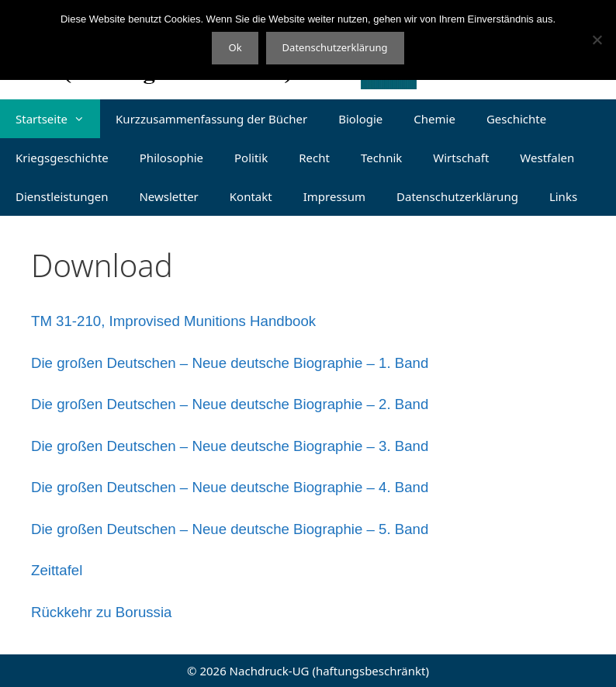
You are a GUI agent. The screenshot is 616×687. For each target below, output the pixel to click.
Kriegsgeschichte (62, 158)
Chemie (434, 119)
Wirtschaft (461, 158)
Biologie (360, 119)
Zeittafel (57, 570)
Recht (314, 158)
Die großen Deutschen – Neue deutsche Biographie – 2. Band (230, 404)
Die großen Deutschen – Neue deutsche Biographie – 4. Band (230, 487)
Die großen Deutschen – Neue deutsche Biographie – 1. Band (230, 363)
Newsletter (168, 196)
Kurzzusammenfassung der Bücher (211, 119)
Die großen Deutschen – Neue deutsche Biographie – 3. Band (230, 446)
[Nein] (597, 40)
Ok (235, 47)
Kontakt (251, 196)
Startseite (58, 119)
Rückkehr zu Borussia (101, 612)
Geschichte (516, 119)
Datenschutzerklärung (457, 196)
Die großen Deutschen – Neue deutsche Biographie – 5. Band (230, 529)
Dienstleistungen (62, 196)
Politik (251, 158)
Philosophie (171, 158)
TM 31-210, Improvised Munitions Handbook (173, 321)
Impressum (334, 196)
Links (563, 196)
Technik (381, 158)
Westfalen (547, 158)
